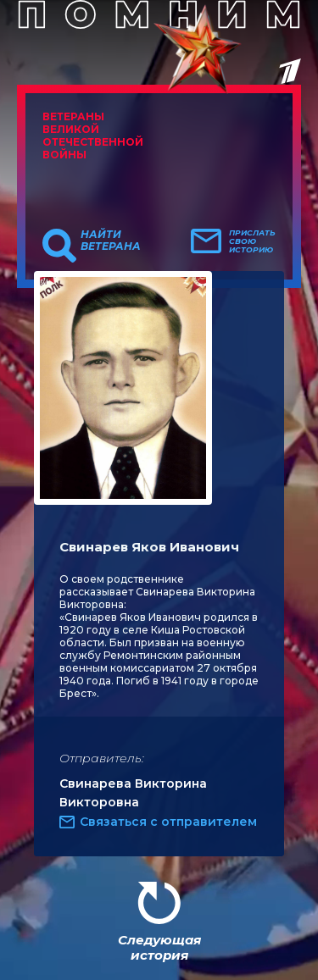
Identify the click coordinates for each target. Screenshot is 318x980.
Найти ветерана (111, 241)
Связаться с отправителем (168, 822)
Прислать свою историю (252, 241)
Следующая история (159, 947)
